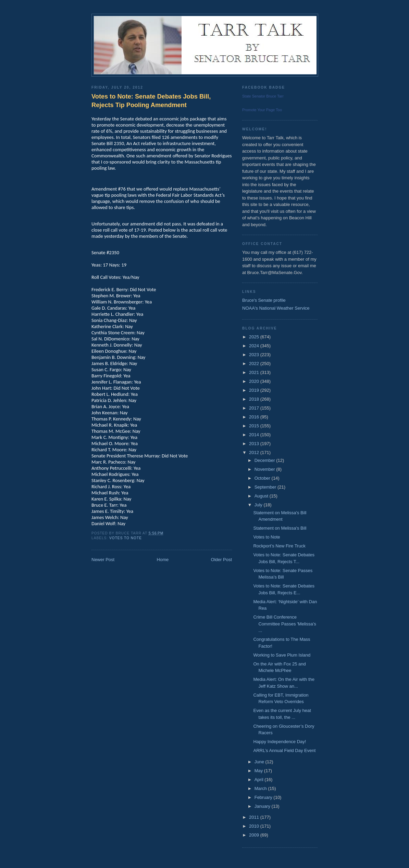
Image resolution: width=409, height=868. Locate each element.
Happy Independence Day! (280, 742)
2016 (255, 417)
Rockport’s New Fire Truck (279, 546)
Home (163, 560)
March (261, 788)
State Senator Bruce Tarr (263, 96)
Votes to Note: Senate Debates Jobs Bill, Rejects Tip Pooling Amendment (151, 101)
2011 (255, 817)
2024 (255, 346)
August (262, 496)
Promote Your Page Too (262, 110)
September (266, 487)
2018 (255, 399)
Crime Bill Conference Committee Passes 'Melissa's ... (284, 624)
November (265, 469)
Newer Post (103, 560)
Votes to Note (126, 538)
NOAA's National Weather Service (276, 308)
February (264, 797)
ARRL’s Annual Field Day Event (284, 750)
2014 (255, 435)
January (263, 806)
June (260, 762)
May (259, 771)
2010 (255, 826)
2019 (255, 390)
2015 (255, 426)
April (260, 780)
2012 (255, 452)
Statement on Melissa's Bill (280, 528)
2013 (255, 444)
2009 (255, 835)
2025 (255, 337)
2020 (255, 381)
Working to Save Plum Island (282, 655)
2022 (255, 364)
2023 (255, 355)
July (259, 505)
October (263, 478)
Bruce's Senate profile (264, 300)
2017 (255, 408)
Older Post (221, 560)
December (265, 460)
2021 (255, 372)
